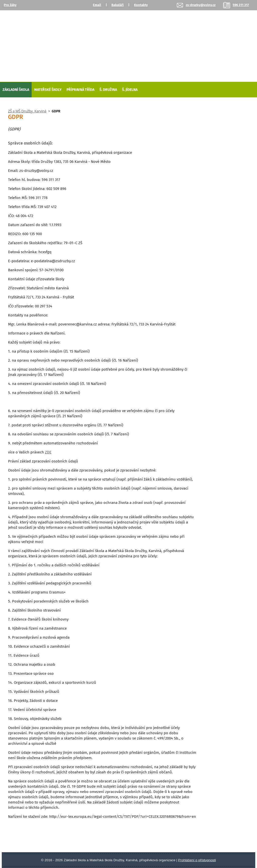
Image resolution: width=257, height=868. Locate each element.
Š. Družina (108, 90)
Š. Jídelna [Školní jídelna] (130, 90)
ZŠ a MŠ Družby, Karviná (27, 111)
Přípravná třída (80, 90)
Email (97, 5)
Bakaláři (118, 5)
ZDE (48, 452)
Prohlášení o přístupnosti (197, 860)
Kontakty (141, 5)
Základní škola (16, 90)
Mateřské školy (48, 90)
